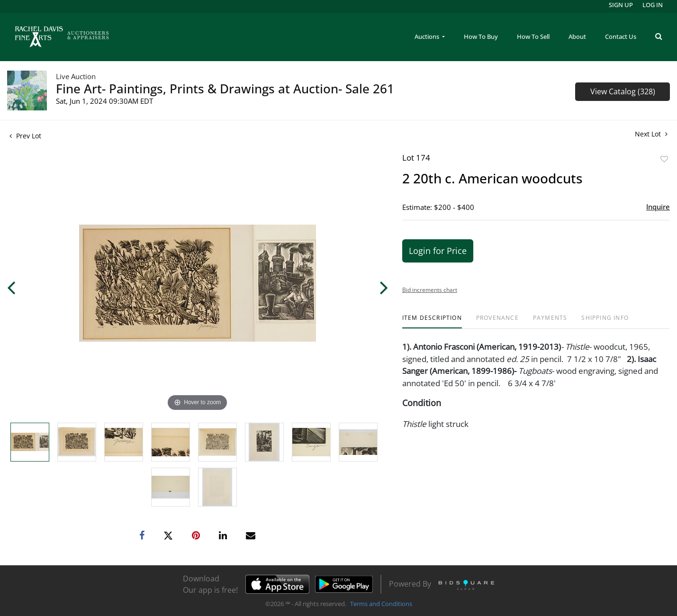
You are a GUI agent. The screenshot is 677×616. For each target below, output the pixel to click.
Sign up (621, 5)
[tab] (432, 322)
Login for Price (438, 251)
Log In (653, 5)
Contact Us (621, 36)
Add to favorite (664, 159)
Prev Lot (25, 136)
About (577, 36)
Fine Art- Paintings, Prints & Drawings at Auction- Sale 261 (225, 89)
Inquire (658, 207)
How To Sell (533, 36)
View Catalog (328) (623, 91)
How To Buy (481, 36)
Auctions (428, 36)
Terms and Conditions (381, 604)
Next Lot (651, 134)
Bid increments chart (430, 290)
